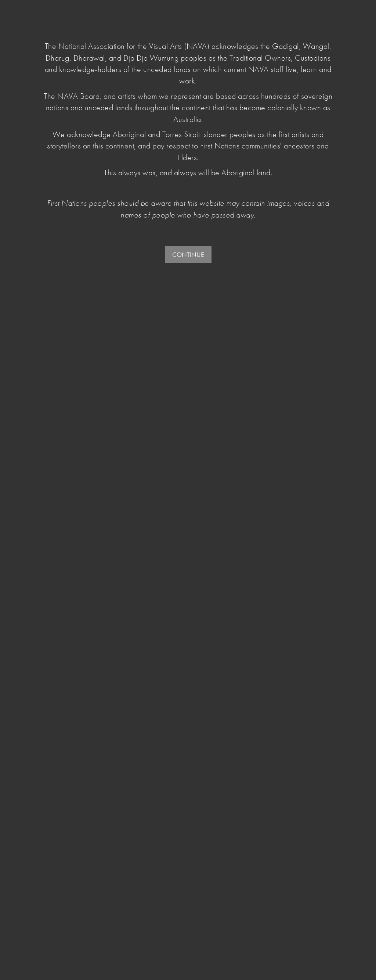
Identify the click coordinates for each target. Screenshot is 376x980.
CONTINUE (188, 254)
